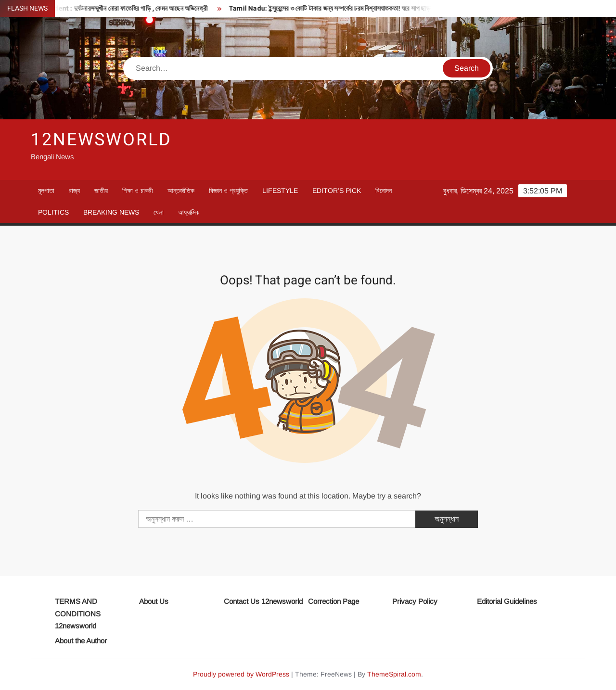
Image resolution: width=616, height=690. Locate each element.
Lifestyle (280, 191)
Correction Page (334, 601)
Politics (53, 212)
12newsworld (101, 140)
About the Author (81, 641)
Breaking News (111, 212)
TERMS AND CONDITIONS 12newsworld (78, 613)
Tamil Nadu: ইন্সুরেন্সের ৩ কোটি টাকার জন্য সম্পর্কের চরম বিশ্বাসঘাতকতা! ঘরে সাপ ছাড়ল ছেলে (341, 8)
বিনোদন (384, 191)
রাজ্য (74, 191)
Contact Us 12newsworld (263, 601)
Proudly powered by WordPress (241, 674)
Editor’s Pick (337, 191)
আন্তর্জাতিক (181, 191)
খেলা (159, 212)
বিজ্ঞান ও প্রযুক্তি (228, 191)
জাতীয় (101, 191)
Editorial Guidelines (507, 601)
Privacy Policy (415, 601)
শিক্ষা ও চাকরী (138, 191)
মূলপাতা (46, 191)
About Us (154, 601)
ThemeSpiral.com (394, 674)
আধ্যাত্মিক (189, 212)
